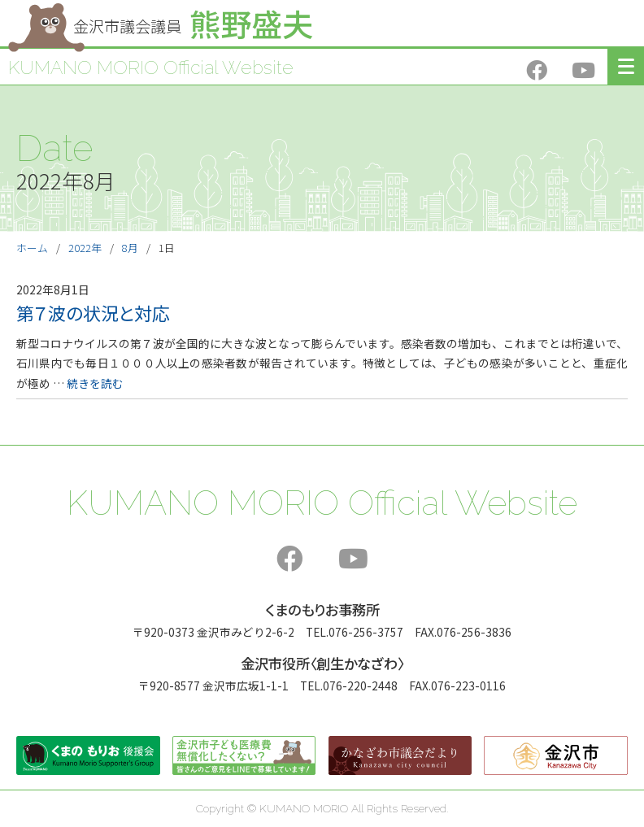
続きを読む (95, 383)
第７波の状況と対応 (93, 313)
